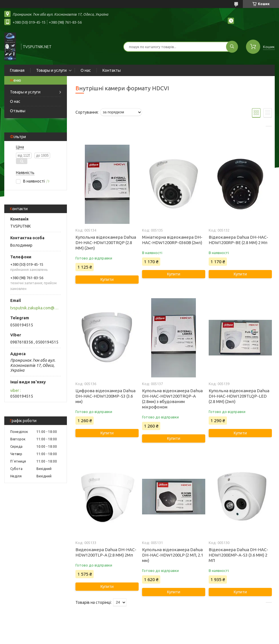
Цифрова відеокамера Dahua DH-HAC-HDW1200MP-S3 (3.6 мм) (105, 396)
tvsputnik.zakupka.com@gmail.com (35, 308)
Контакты (112, 70)
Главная (17, 70)
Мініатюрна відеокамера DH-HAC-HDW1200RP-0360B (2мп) (172, 240)
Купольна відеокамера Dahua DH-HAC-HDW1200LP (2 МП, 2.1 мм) (173, 555)
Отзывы (18, 111)
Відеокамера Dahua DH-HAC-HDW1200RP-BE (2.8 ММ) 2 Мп (238, 240)
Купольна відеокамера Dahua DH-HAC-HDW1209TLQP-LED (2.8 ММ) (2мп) (239, 396)
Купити (107, 279)
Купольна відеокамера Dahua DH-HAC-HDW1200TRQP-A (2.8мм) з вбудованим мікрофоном (172, 399)
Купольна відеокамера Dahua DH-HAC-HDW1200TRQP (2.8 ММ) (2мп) (106, 243)
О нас (86, 70)
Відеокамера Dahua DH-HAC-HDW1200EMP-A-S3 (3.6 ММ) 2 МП (238, 555)
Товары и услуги (51, 70)
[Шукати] (232, 47)
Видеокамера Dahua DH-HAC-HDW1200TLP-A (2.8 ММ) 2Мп (106, 552)
